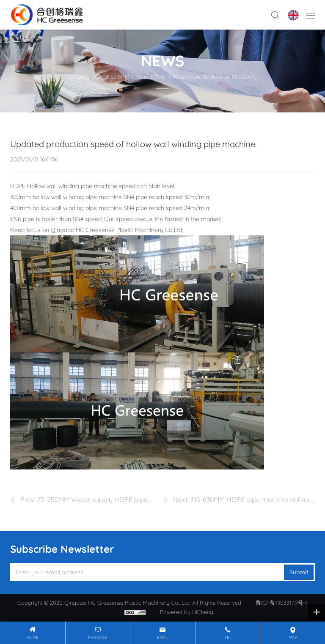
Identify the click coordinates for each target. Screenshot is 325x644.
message (98, 637)
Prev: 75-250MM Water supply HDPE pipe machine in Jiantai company (84, 501)
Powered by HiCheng (187, 612)
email (163, 637)
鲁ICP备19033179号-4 (282, 603)
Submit (299, 572)
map (293, 637)
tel (228, 637)
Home (32, 637)
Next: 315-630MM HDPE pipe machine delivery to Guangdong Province (243, 501)
